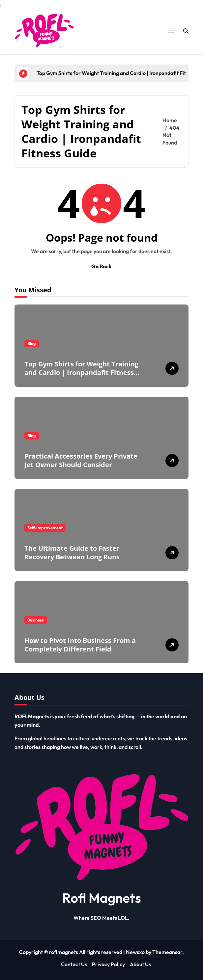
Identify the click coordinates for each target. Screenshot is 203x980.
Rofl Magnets (102, 898)
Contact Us (74, 964)
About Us (140, 964)
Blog (32, 343)
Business (36, 620)
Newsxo (135, 952)
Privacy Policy (108, 964)
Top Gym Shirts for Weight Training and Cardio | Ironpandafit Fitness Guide (81, 372)
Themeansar (167, 952)
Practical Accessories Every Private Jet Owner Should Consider (81, 460)
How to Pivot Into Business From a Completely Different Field (80, 645)
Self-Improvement (45, 528)
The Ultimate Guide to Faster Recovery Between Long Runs (72, 553)
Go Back (101, 266)
